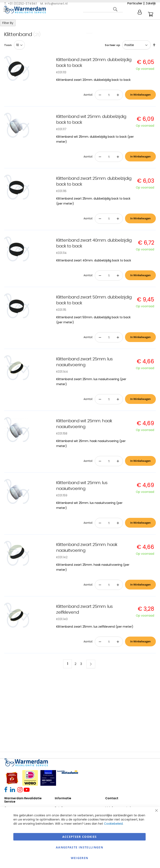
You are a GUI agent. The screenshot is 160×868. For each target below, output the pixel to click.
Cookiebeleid (113, 824)
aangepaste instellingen (79, 847)
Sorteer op (112, 45)
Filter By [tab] (8, 23)
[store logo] (25, 10)
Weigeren (80, 858)
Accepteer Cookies (80, 837)
